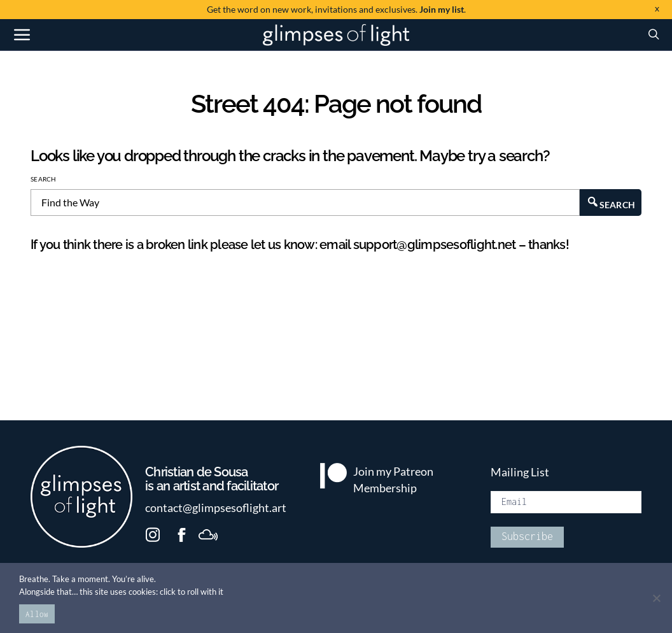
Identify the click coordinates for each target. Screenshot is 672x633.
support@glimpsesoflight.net (435, 245)
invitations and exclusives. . (336, 9)
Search (44, 179)
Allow (37, 614)
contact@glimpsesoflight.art (216, 508)
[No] (656, 598)
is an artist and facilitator (217, 480)
